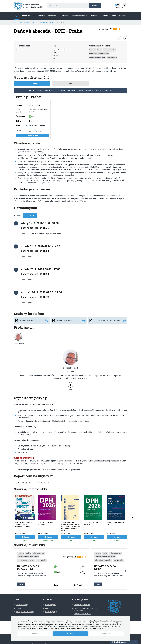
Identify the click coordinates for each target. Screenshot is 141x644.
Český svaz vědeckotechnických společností (75, 410)
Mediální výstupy (51, 612)
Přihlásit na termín (32, 135)
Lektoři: (19, 130)
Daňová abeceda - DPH (48, 22)
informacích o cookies (96, 628)
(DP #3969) (70, 372)
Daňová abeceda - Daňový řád (29, 568)
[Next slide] (133, 517)
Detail (21, 584)
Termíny (32, 90)
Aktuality (48, 608)
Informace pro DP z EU (82, 614)
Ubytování (99, 90)
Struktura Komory (22, 605)
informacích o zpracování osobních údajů (79, 621)
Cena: (18, 125)
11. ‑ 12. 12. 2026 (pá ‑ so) (80, 567)
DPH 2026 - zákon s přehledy (45, 523)
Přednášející (72, 90)
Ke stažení (61, 90)
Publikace (109, 90)
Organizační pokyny (86, 90)
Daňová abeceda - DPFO (106, 568)
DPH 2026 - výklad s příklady (91, 523)
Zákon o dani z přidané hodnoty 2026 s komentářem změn (24, 524)
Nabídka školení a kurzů (28, 22)
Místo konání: (18, 111)
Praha (57, 567)
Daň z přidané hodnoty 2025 (115, 523)
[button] (125, 371)
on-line (58, 572)
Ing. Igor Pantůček (35, 131)
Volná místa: (20, 116)
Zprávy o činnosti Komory (25, 612)
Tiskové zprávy (51, 605)
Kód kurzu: (20, 121)
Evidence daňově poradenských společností (85, 609)
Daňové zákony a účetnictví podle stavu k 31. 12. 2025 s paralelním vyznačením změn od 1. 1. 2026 (71, 526)
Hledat (95, 6)
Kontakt (19, 608)
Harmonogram (50, 90)
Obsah (40, 90)
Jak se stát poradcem (82, 605)
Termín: (19, 106)
